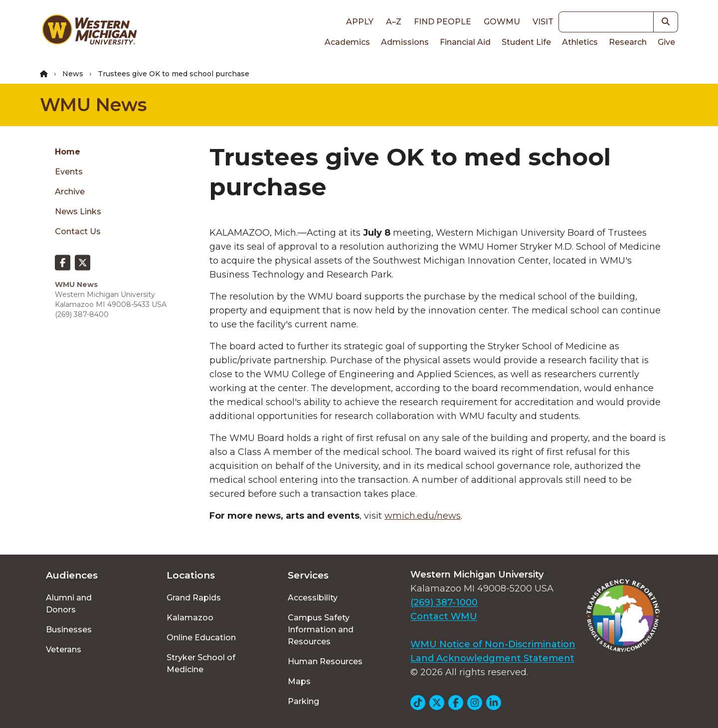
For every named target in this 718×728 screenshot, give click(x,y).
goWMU (502, 22)
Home (68, 152)
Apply (360, 22)
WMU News (93, 105)
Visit (543, 22)
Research (628, 42)
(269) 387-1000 (444, 602)
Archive (70, 192)
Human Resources (325, 661)
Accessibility (313, 598)
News (73, 74)
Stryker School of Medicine (201, 663)
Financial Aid (465, 42)
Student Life (526, 42)
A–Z (394, 22)
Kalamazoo (190, 618)
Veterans (64, 650)
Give (666, 42)
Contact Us (78, 231)
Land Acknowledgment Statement (492, 658)
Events (69, 172)
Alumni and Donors (69, 604)
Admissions (405, 42)
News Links (78, 212)
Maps (299, 681)
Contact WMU (444, 616)
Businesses (69, 630)
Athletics (580, 42)
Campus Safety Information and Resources (321, 630)
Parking (303, 701)
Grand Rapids (194, 598)
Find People (443, 22)
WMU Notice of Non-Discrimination (493, 644)
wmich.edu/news (423, 516)
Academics (347, 42)
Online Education (201, 638)
